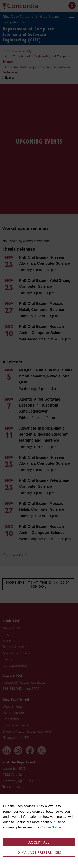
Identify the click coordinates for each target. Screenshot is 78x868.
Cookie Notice (51, 827)
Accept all (39, 842)
